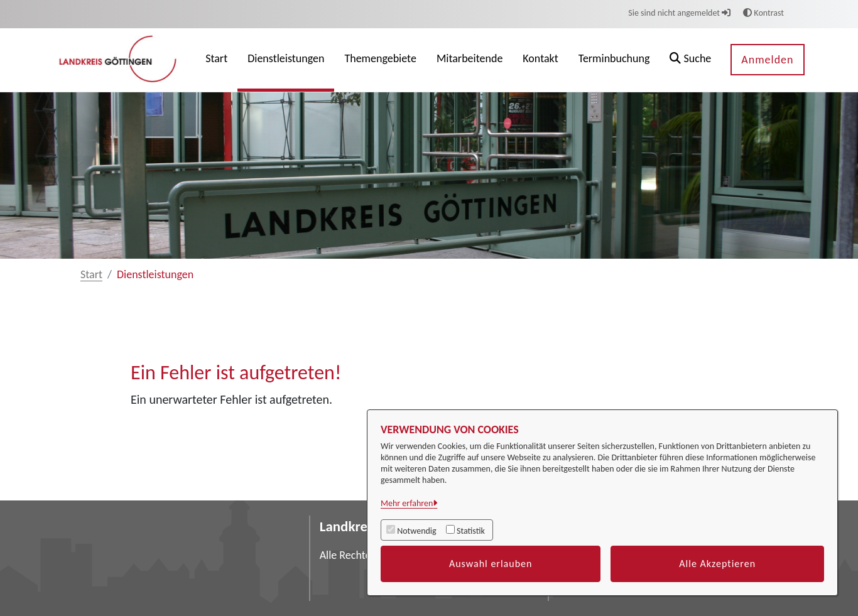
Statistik (471, 531)
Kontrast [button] (763, 13)
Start (91, 274)
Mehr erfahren (407, 503)
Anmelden (767, 60)
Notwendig (416, 531)
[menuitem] (216, 60)
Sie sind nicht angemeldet (679, 13)
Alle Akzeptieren (717, 564)
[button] (690, 60)
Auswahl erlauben (491, 564)
